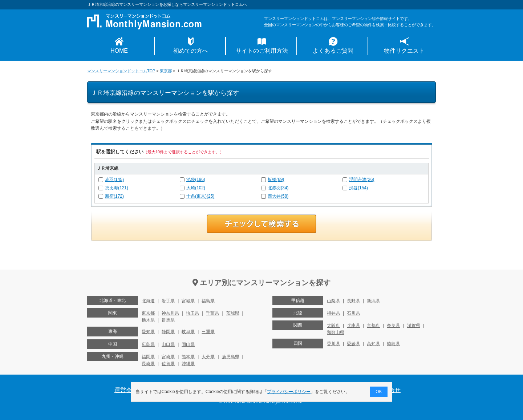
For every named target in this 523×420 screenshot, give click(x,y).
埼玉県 (192, 313)
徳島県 (393, 344)
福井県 (333, 313)
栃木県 (148, 320)
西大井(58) (278, 196)
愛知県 (148, 332)
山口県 (168, 344)
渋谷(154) (358, 188)
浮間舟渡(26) (362, 179)
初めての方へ (191, 51)
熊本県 (188, 357)
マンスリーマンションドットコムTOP (121, 71)
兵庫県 (353, 326)
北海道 (148, 301)
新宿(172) (114, 196)
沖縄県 (188, 364)
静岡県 (168, 332)
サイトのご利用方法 (262, 51)
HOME (119, 51)
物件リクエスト (404, 51)
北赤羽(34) (278, 188)
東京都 (166, 71)
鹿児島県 (231, 357)
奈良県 (393, 326)
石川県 (353, 313)
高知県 (373, 344)
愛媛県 (353, 344)
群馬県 (168, 320)
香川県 (333, 344)
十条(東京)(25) (200, 196)
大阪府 (333, 326)
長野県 (353, 301)
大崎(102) (196, 188)
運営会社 (126, 390)
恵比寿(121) (117, 188)
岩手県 (168, 301)
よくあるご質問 (333, 51)
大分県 (208, 357)
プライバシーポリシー (289, 392)
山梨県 (333, 301)
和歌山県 (336, 332)
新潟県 (373, 301)
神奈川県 (170, 313)
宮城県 (188, 301)
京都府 (373, 326)
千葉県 (212, 313)
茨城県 (233, 313)
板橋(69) (276, 179)
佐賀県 (168, 364)
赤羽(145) (114, 179)
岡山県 (188, 344)
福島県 (208, 301)
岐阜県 (188, 332)
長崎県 (148, 364)
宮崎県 (168, 357)
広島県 (148, 344)
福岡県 (148, 357)
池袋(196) (196, 179)
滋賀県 (414, 326)
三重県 (208, 332)
